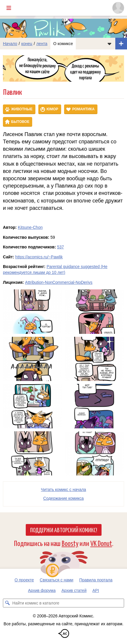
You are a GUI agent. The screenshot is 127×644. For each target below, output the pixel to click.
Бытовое (20, 122)
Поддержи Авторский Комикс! (64, 530)
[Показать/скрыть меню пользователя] (118, 8)
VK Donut (101, 543)
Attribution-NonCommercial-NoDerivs (59, 282)
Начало (10, 44)
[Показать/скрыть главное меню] (9, 8)
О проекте (24, 580)
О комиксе (63, 44)
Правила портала (96, 580)
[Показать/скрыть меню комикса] (109, 44)
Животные (22, 109)
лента (42, 44)
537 (60, 247)
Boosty (70, 543)
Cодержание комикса (63, 498)
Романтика (83, 109)
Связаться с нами (57, 580)
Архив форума (42, 590)
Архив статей (74, 590)
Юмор (52, 109)
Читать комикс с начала (63, 490)
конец (27, 44)
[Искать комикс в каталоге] (7, 603)
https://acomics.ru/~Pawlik (39, 257)
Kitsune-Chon (30, 227)
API (96, 590)
